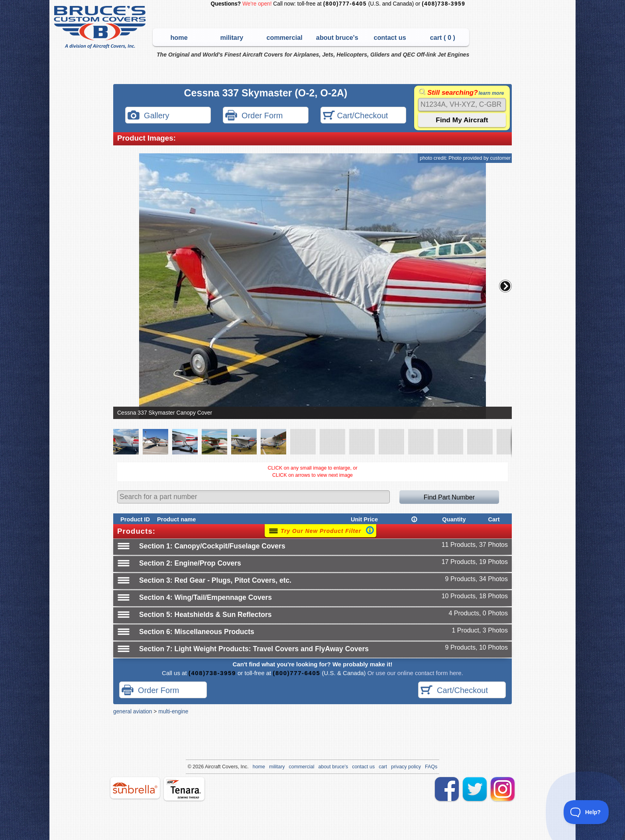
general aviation (133, 711)
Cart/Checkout (355, 116)
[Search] (462, 105)
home (179, 37)
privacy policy (406, 767)
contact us (390, 37)
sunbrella (135, 788)
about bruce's (337, 37)
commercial (284, 37)
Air (208, 767)
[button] (505, 286)
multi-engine (173, 711)
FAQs (431, 767)
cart (383, 767)
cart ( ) (443, 37)
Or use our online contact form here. (415, 673)
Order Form (254, 116)
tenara (184, 789)
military (232, 37)
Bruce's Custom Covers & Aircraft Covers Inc (101, 27)
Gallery (148, 116)
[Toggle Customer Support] (586, 812)
